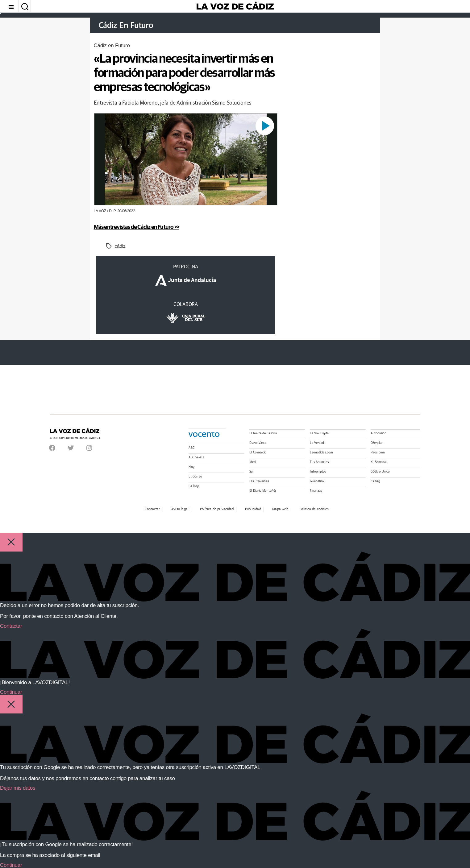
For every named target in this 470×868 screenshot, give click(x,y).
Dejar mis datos (18, 788)
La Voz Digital (320, 433)
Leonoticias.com (321, 453)
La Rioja (194, 486)
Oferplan (377, 443)
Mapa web (280, 509)
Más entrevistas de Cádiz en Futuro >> (142, 226)
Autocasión (378, 433)
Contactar (152, 509)
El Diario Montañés (263, 491)
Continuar (11, 692)
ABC (191, 448)
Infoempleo (318, 472)
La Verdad (317, 443)
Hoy (191, 467)
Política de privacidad (217, 509)
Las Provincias (259, 481)
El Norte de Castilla (263, 433)
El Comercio (258, 453)
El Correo (195, 477)
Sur (252, 472)
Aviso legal (180, 509)
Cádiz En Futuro (129, 25)
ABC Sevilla (196, 457)
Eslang (375, 481)
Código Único (380, 472)
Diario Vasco (258, 443)
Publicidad (253, 509)
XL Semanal (379, 462)
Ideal (253, 462)
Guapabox (317, 481)
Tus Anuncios (319, 462)
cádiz (120, 246)
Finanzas (316, 491)
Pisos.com (378, 453)
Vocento (204, 435)
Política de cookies (314, 509)
